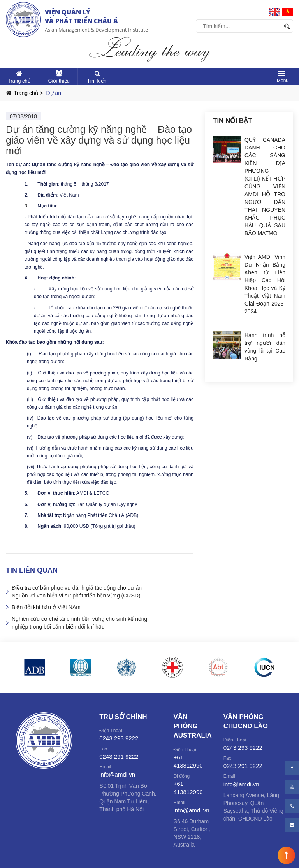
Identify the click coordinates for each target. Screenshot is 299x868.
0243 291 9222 (119, 756)
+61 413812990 (188, 761)
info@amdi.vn (117, 774)
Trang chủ (19, 81)
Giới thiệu (59, 81)
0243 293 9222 (119, 738)
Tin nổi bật (233, 121)
